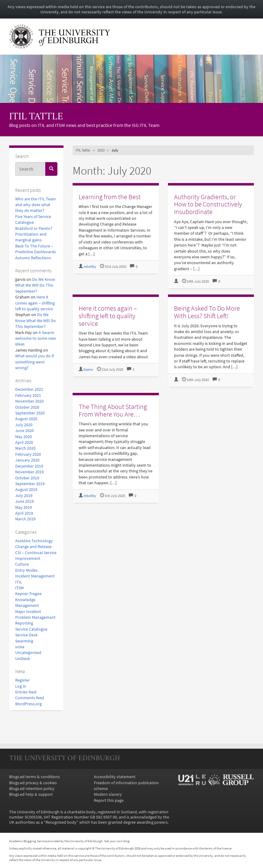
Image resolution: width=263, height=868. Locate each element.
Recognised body (61, 822)
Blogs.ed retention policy (32, 789)
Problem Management (35, 617)
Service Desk (26, 635)
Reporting (24, 623)
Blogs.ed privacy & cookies (33, 783)
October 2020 (27, 407)
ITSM (19, 588)
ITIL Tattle (36, 117)
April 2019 (24, 513)
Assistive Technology (34, 541)
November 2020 (29, 401)
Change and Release (33, 547)
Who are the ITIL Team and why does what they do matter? (36, 205)
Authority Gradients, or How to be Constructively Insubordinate (208, 204)
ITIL (19, 582)
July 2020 (24, 425)
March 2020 (25, 448)
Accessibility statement (115, 777)
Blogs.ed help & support (31, 794)
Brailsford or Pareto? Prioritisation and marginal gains (34, 234)
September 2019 (30, 484)
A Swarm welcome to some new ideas (36, 339)
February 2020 (28, 454)
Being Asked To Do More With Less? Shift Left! (207, 312)
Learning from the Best (110, 197)
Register (22, 680)
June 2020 (24, 431)
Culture (22, 564)
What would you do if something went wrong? (34, 362)
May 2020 (24, 437)
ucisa (20, 647)
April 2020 (24, 443)
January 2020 (27, 460)
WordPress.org (28, 704)
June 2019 (24, 501)
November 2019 (29, 472)
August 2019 (26, 490)
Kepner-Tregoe (28, 594)
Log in (21, 686)
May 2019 (24, 507)
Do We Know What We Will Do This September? (35, 285)
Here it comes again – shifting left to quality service (35, 303)
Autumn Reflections (33, 258)
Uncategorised (28, 653)
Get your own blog (117, 841)
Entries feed (26, 692)
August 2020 (26, 419)
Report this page (109, 800)
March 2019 (25, 519)
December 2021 (29, 389)
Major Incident (28, 612)
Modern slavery (108, 794)
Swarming (24, 641)
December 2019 (29, 466)
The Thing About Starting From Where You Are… (113, 410)
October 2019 (27, 478)
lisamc (88, 369)
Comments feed (30, 698)
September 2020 (30, 413)
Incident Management (35, 576)
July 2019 (24, 496)
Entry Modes (26, 570)
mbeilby (90, 267)
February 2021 (28, 395)
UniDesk (23, 659)
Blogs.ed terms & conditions (34, 777)
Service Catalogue (31, 629)
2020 (101, 150)
